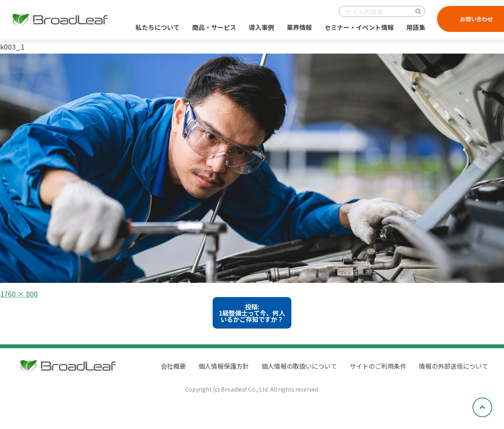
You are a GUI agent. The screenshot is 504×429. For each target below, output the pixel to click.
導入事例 (261, 27)
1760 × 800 (19, 293)
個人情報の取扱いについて (299, 366)
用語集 (416, 27)
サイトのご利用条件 (378, 366)
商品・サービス (214, 27)
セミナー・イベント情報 (359, 27)
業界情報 (299, 27)
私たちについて (157, 27)
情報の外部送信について (454, 366)
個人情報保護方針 (224, 366)
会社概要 (173, 366)
